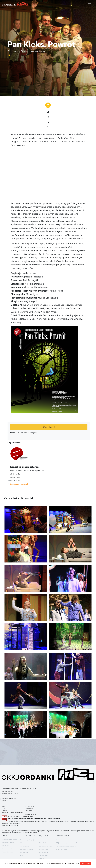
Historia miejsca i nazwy (45, 846)
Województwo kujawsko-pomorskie (67, 843)
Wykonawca (42, 858)
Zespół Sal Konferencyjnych (28, 849)
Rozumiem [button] (86, 863)
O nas (40, 840)
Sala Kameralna (24, 846)
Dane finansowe (43, 849)
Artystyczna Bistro (62, 849)
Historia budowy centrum (46, 843)
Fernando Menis (43, 855)
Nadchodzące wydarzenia (9, 840)
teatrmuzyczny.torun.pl (19, 484)
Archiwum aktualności (8, 849)
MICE (21, 855)
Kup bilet (49, 427)
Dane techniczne (43, 852)
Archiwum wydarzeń (8, 843)
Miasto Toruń (60, 840)
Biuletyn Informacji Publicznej (20, 816)
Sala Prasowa (24, 852)
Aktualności (5, 846)
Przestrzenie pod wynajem (28, 840)
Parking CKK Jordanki (8, 852)
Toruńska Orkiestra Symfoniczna (66, 846)
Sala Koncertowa (25, 843)
